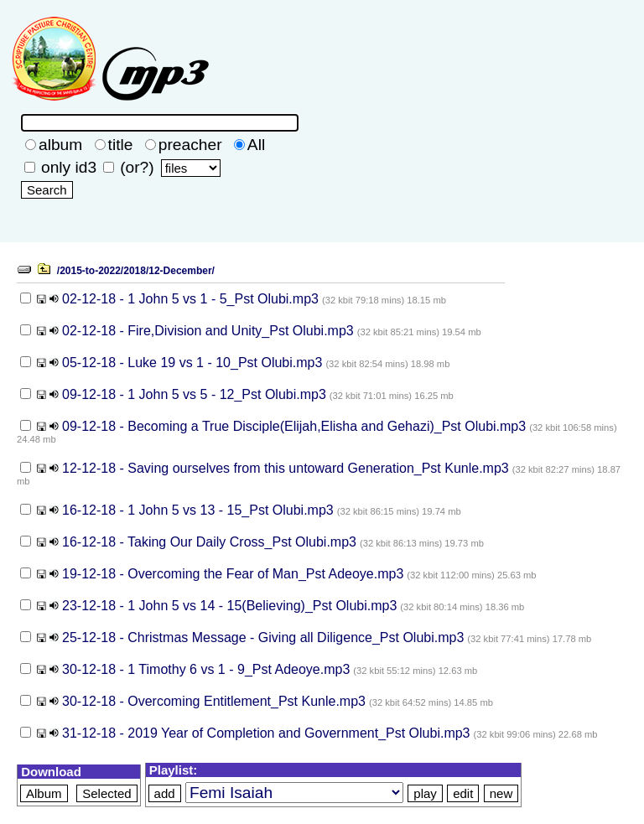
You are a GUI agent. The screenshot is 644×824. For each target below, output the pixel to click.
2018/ (136, 271)
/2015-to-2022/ (90, 271)
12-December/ (182, 271)
